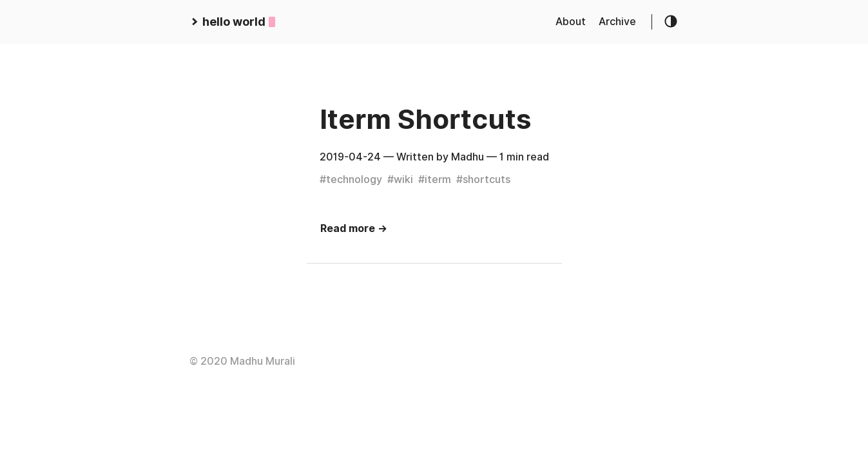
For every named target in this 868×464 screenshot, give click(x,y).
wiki (403, 179)
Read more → (354, 228)
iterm (438, 179)
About (571, 22)
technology (354, 179)
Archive (617, 22)
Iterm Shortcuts (425, 119)
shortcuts (487, 179)
